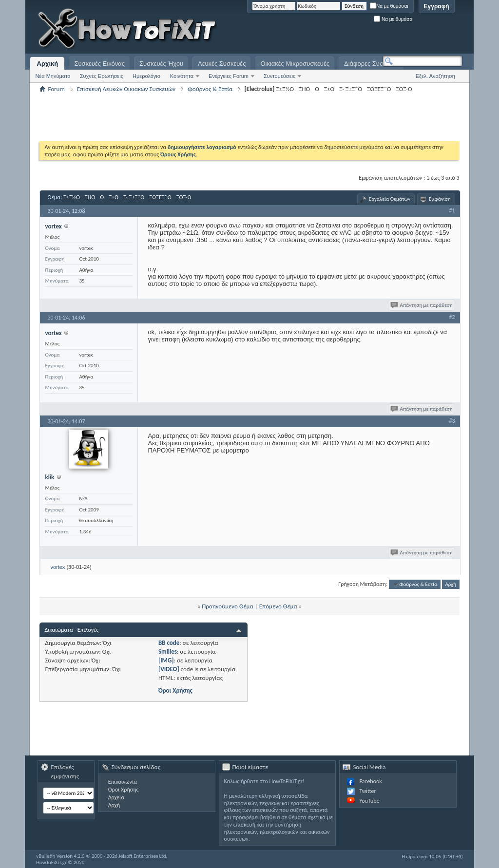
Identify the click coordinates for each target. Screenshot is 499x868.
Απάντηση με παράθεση (422, 305)
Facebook (370, 781)
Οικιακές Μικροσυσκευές (295, 64)
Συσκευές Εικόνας (99, 64)
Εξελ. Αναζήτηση (435, 76)
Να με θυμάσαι (389, 6)
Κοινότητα (182, 76)
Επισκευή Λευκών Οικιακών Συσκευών (126, 89)
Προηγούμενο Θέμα (228, 606)
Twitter (367, 791)
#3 (452, 421)
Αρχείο (116, 797)
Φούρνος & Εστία (210, 89)
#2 (452, 317)
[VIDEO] (169, 669)
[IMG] (166, 660)
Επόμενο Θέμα (278, 606)
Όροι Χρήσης (175, 690)
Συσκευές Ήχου (161, 64)
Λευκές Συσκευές (222, 64)
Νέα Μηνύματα (53, 76)
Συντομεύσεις (279, 76)
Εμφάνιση (440, 199)
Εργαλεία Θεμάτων (390, 199)
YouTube (369, 801)
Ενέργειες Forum (229, 76)
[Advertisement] (341, 29)
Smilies (168, 651)
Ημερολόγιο (146, 76)
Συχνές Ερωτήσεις (102, 76)
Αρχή (451, 584)
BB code (169, 643)
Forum (56, 89)
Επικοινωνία (123, 782)
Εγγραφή (437, 6)
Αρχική (48, 64)
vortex (58, 567)
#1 (452, 210)
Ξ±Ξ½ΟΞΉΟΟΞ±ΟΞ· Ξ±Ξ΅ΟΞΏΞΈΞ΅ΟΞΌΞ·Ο (130, 197)
